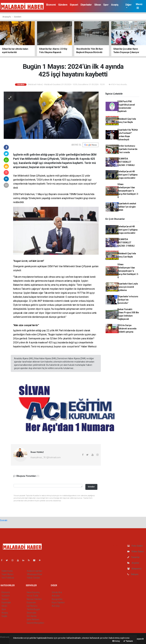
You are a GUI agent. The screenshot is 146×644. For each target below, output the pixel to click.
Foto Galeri (135, 546)
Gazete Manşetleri (35, 623)
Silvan (98, 5)
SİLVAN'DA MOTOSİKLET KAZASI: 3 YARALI (126, 162)
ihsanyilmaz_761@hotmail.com (46, 457)
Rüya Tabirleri (58, 603)
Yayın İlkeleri (7, 574)
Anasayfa (7, 17)
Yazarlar (133, 557)
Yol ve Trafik (33, 596)
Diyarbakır (86, 5)
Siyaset (74, 5)
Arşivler (133, 563)
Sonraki (4, 520)
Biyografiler (57, 599)
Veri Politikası (8, 578)
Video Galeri (136, 551)
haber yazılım (6, 640)
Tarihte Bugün (33, 609)
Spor (106, 5)
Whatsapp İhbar (34, 574)
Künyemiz (134, 569)
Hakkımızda (7, 571)
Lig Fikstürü (32, 606)
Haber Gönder (34, 578)
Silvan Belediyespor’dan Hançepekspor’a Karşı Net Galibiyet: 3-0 (128, 191)
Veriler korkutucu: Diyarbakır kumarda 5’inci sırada (127, 149)
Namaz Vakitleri (34, 599)
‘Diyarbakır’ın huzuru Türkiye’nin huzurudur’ (128, 300)
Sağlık (4, 616)
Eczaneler (31, 603)
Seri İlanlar (32, 616)
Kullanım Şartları (35, 571)
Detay (116, 641)
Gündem (63, 5)
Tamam (128, 641)
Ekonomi (51, 5)
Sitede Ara (57, 592)
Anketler (56, 596)
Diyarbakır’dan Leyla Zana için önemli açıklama (128, 287)
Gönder (91, 487)
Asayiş (115, 5)
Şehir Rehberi (33, 619)
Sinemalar (32, 613)
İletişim (133, 574)
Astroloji (56, 606)
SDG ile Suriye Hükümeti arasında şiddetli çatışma (127, 329)
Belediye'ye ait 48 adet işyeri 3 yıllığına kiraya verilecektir (127, 175)
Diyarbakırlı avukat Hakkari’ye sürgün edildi (127, 207)
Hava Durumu (33, 592)
